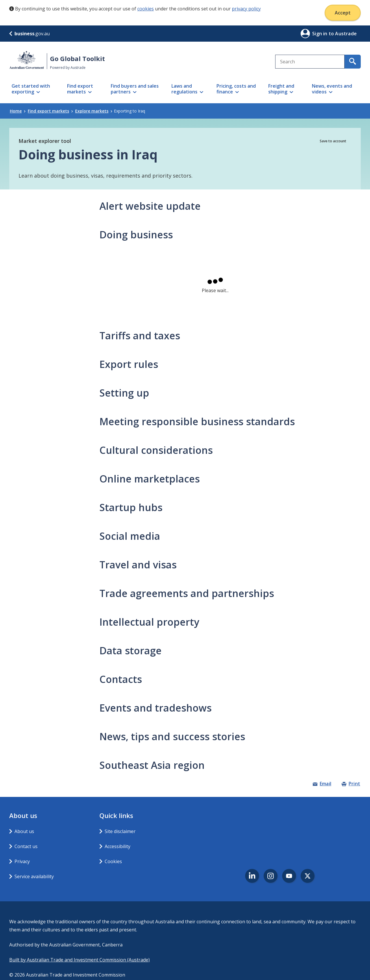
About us (24, 831)
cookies (146, 9)
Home (18, 111)
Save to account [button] (333, 141)
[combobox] (310, 62)
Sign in (320, 34)
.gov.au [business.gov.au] (29, 34)
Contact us (26, 846)
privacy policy (246, 9)
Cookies (113, 861)
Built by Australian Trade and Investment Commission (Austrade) (79, 960)
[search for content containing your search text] (353, 62)
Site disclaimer (120, 831)
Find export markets (50, 111)
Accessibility (118, 846)
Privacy (22, 861)
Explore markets (94, 111)
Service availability (34, 876)
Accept (343, 13)
